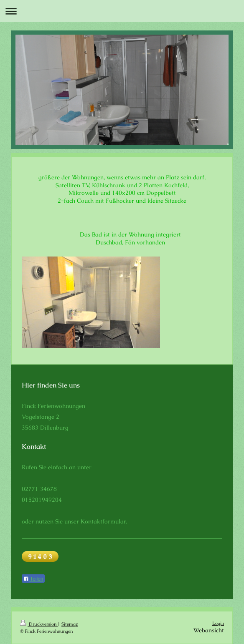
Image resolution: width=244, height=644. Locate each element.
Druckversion (39, 624)
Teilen (33, 579)
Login (218, 623)
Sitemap (70, 624)
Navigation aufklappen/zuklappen (122, 11)
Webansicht (209, 630)
